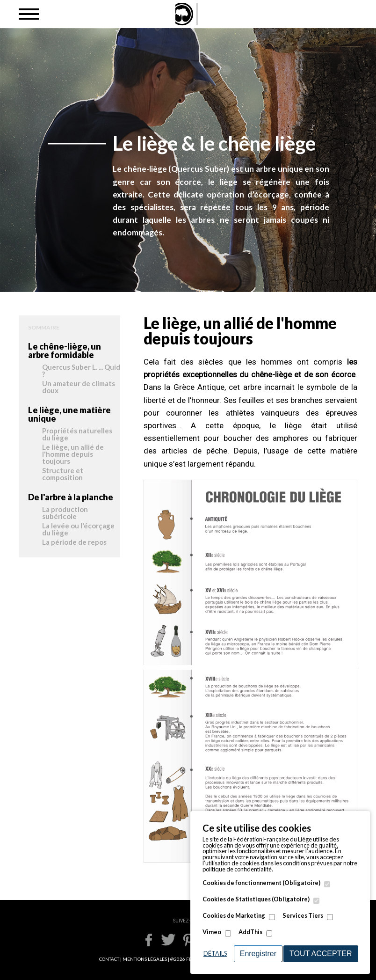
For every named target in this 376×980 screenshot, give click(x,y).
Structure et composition (63, 474)
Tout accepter (321, 954)
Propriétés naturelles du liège (77, 435)
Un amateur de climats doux (79, 387)
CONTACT (109, 959)
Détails (215, 953)
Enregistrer (258, 954)
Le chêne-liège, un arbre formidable (65, 351)
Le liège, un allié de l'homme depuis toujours (73, 454)
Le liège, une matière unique (69, 414)
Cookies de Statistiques (256, 899)
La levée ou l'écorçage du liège (78, 530)
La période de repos (74, 542)
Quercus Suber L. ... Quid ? (81, 371)
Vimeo (212, 932)
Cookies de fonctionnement (261, 883)
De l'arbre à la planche (71, 497)
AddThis (250, 932)
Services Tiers (303, 916)
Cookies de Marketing (234, 916)
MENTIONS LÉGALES (145, 959)
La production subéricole (65, 513)
